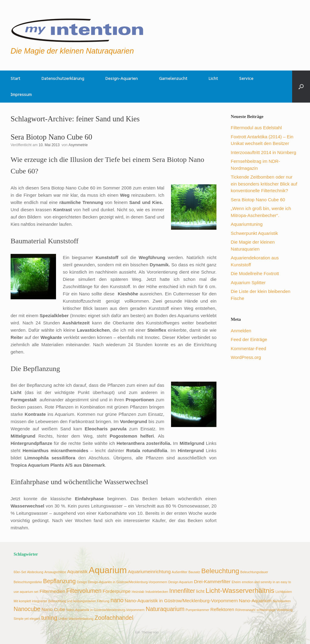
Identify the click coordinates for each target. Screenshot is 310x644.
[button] (301, 87)
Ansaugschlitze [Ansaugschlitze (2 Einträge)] (55, 572)
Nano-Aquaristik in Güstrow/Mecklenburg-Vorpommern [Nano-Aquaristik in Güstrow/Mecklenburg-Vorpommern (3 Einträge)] (181, 601)
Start (15, 78)
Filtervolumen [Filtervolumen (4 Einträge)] (84, 591)
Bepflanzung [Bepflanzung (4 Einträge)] (59, 581)
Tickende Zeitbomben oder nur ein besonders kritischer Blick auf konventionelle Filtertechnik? (264, 184)
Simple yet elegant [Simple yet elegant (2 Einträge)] (27, 619)
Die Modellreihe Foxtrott (255, 273)
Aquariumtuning (247, 224)
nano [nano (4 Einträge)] (117, 600)
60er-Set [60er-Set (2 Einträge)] (20, 572)
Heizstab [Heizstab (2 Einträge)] (138, 592)
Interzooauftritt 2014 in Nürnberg (263, 152)
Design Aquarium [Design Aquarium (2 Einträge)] (181, 582)
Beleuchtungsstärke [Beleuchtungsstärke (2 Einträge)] (28, 582)
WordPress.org (246, 357)
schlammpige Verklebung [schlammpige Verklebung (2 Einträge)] (274, 610)
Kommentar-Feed (248, 348)
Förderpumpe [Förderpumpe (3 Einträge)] (117, 591)
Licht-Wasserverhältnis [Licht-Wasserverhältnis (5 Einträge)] (240, 591)
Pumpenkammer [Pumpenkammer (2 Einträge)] (197, 610)
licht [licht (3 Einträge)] (200, 591)
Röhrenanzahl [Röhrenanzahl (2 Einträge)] (245, 610)
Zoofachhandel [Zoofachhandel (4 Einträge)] (114, 618)
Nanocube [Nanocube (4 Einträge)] (27, 609)
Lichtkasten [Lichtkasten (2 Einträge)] (284, 592)
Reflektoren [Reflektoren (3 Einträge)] (222, 609)
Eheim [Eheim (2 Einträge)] (236, 582)
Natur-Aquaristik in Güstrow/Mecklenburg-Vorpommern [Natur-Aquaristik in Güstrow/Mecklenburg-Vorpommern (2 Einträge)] (106, 610)
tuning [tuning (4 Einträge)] (49, 618)
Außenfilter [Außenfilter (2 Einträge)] (180, 572)
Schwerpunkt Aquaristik (254, 233)
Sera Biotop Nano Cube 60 (51, 137)
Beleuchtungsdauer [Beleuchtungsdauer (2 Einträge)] (254, 572)
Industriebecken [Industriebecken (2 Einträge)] (157, 592)
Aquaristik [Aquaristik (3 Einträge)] (77, 572)
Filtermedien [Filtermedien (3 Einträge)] (52, 591)
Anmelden (241, 331)
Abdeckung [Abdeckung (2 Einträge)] (35, 572)
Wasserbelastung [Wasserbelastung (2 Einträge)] (81, 619)
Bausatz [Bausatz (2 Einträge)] (195, 572)
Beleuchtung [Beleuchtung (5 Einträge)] (220, 571)
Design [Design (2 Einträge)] (82, 582)
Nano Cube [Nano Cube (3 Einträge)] (53, 609)
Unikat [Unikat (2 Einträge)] (63, 619)
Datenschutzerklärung (63, 78)
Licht (213, 78)
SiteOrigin (167, 632)
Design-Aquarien (122, 78)
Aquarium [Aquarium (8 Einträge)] (108, 570)
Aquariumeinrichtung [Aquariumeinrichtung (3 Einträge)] (149, 572)
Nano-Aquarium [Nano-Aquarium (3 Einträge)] (255, 601)
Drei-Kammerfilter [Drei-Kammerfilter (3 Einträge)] (212, 582)
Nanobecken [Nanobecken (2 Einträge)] (282, 601)
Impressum (21, 94)
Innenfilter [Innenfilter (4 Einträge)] (182, 591)
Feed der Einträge (249, 339)
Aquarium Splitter (248, 283)
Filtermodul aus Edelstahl (256, 128)
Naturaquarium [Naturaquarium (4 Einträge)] (165, 609)
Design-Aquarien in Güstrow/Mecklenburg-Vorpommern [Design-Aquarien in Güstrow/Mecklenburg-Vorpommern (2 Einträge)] (127, 582)
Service (246, 78)
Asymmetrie (78, 145)
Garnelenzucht (173, 78)
